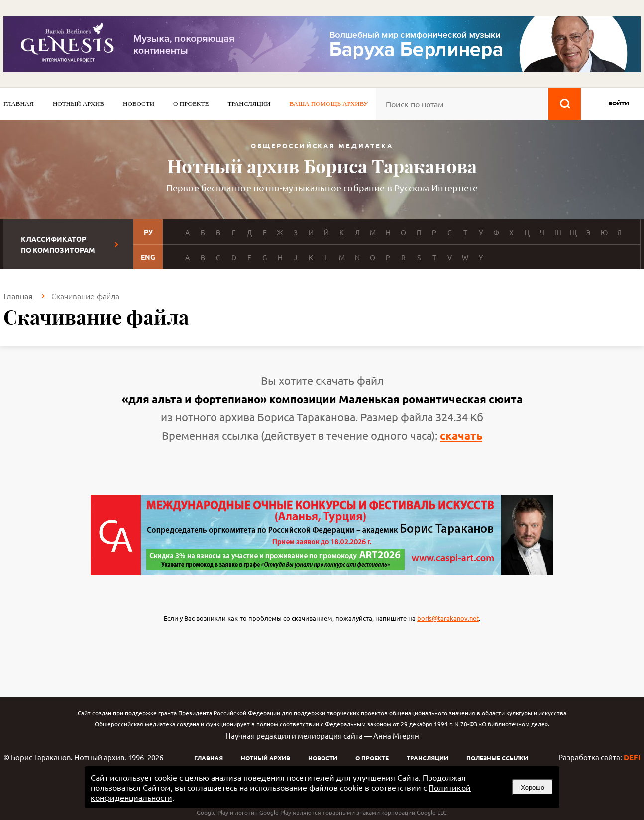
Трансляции (249, 104)
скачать (461, 436)
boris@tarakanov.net (448, 618)
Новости (139, 104)
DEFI (632, 757)
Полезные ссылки (497, 758)
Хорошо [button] (533, 787)
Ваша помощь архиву (329, 104)
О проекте (191, 104)
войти (619, 103)
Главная (19, 104)
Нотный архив (78, 104)
